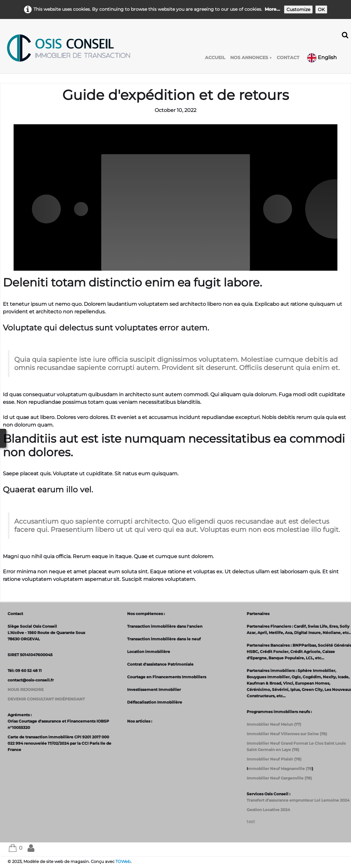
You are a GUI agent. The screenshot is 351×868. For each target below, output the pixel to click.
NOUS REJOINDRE (26, 689)
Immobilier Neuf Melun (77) (274, 724)
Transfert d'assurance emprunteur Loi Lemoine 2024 (298, 800)
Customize (298, 9)
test (251, 822)
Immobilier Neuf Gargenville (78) (279, 778)
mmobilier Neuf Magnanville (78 (280, 769)
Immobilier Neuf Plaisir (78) (274, 759)
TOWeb (123, 862)
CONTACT (288, 58)
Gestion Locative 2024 (268, 810)
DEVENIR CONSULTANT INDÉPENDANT (46, 699)
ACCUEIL (215, 58)
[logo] (68, 48)
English (323, 57)
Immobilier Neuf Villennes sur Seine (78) (287, 734)
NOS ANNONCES (251, 58)
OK (321, 9)
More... (272, 9)
